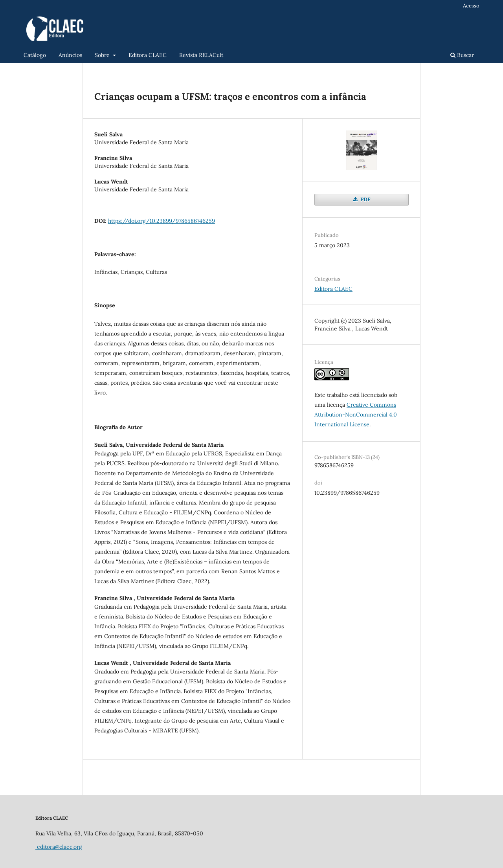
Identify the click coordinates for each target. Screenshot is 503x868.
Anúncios (70, 55)
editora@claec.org (59, 847)
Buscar (462, 55)
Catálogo (35, 55)
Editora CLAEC (148, 55)
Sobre (103, 55)
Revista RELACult (201, 55)
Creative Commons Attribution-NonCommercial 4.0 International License (356, 415)
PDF (365, 199)
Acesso (471, 6)
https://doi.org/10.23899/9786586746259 (162, 221)
